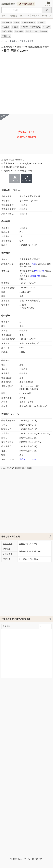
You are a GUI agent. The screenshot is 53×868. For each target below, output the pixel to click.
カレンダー (25, 16)
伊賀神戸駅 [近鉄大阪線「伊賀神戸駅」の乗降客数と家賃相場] (35, 276)
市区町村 (36, 16)
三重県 (7, 27)
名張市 (16, 27)
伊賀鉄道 (20, 31)
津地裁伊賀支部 (29, 23)
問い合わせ (26, 179)
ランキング (47, 16)
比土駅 (47, 27)
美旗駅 (25, 27)
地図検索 (14, 16)
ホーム (5, 16)
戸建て (42, 23)
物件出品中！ (26, 4)
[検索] (47, 10)
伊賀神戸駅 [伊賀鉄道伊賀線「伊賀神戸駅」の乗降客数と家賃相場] (39, 271)
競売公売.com (18, 859)
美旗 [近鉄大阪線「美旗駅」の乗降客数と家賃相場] (34, 264)
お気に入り (48, 4)
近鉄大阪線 (8, 31)
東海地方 (13, 41)
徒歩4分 (7, 36)
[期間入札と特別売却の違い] (11, 190)
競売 (18, 23)
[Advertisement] (26, 83)
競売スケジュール (28, 459)
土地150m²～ (33, 31)
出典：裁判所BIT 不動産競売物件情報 (17, 468)
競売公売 (6, 4)
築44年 (45, 31)
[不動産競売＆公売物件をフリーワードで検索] (21, 10)
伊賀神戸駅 (36, 27)
